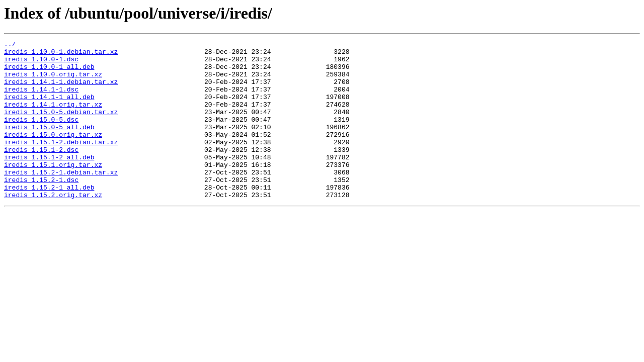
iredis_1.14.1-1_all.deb (49, 109)
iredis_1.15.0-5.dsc (41, 136)
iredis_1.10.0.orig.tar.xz (53, 81)
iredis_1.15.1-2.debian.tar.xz (61, 163)
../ (10, 45)
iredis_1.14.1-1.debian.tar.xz (61, 90)
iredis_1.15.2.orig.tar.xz (53, 226)
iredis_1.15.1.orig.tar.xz (53, 190)
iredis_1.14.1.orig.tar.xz (53, 118)
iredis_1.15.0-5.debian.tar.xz (61, 127)
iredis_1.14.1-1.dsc (41, 100)
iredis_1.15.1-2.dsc (41, 172)
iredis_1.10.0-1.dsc (41, 63)
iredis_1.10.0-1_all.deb (49, 72)
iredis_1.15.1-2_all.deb (49, 181)
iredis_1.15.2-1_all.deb (49, 217)
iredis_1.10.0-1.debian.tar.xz (61, 54)
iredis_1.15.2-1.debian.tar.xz (61, 199)
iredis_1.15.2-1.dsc (41, 208)
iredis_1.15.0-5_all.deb (49, 145)
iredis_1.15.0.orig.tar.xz (53, 154)
